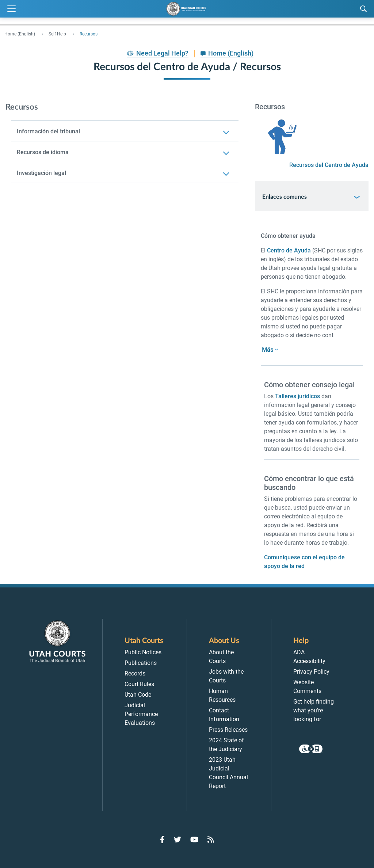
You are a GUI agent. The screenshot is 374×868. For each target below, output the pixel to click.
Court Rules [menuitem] (139, 684)
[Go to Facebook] (162, 840)
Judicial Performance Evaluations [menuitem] (141, 714)
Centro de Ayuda (289, 250)
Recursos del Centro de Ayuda (329, 165)
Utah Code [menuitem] (138, 695)
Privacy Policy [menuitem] (311, 672)
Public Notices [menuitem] (143, 652)
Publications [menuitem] (141, 663)
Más (268, 350)
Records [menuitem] (135, 673)
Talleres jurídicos (297, 396)
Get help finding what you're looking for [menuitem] (314, 710)
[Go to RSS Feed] (211, 840)
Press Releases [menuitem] (228, 730)
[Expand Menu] (12, 9)
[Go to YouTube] (194, 840)
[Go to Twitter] (178, 840)
